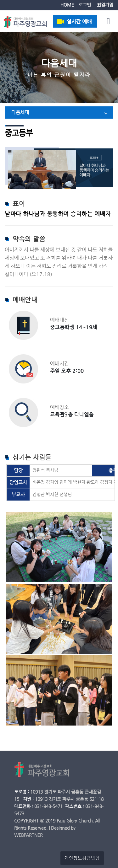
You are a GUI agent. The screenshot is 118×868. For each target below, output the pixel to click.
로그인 (85, 5)
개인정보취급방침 (82, 858)
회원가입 (105, 5)
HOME (67, 5)
